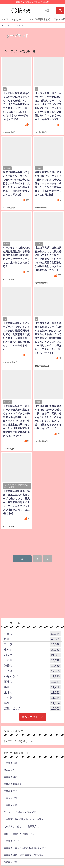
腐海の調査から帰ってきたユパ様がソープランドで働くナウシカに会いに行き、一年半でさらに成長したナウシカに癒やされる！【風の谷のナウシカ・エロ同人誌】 (16, 183)
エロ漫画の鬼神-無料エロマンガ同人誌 (23, 855)
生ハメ (32, 650)
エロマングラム (12, 798)
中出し (32, 634)
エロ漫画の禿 (10, 777)
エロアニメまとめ (11, 19)
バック (32, 655)
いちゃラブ (32, 676)
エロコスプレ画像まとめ (37, 19)
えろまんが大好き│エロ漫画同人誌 (21, 826)
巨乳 (32, 639)
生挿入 (32, 692)
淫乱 (32, 703)
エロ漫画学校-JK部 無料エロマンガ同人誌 (25, 819)
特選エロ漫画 (10, 862)
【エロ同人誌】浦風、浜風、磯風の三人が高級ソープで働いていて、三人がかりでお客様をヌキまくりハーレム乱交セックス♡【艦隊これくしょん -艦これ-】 (16, 502)
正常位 (32, 682)
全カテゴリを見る (33, 717)
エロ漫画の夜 (10, 763)
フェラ (32, 644)
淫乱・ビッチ (32, 708)
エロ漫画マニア (12, 841)
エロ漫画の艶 (10, 805)
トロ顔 (32, 660)
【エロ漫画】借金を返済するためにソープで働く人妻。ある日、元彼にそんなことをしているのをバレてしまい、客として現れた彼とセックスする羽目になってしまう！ (48, 417)
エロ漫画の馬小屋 (13, 784)
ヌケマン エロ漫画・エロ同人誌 (20, 812)
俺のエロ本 (9, 770)
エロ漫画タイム (12, 791)
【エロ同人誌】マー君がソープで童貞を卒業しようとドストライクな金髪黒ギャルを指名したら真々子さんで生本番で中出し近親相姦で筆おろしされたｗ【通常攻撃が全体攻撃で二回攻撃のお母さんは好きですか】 (16, 421)
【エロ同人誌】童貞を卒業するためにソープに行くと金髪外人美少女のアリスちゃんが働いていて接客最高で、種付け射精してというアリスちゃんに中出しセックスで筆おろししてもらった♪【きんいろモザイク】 (48, 338)
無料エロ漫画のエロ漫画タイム (19, 834)
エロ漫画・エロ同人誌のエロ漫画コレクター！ (27, 848)
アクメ (32, 671)
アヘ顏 (32, 698)
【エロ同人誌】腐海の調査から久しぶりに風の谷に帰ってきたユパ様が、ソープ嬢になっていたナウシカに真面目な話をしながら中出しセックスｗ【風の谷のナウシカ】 (48, 259)
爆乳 (32, 687)
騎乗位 (32, 666)
